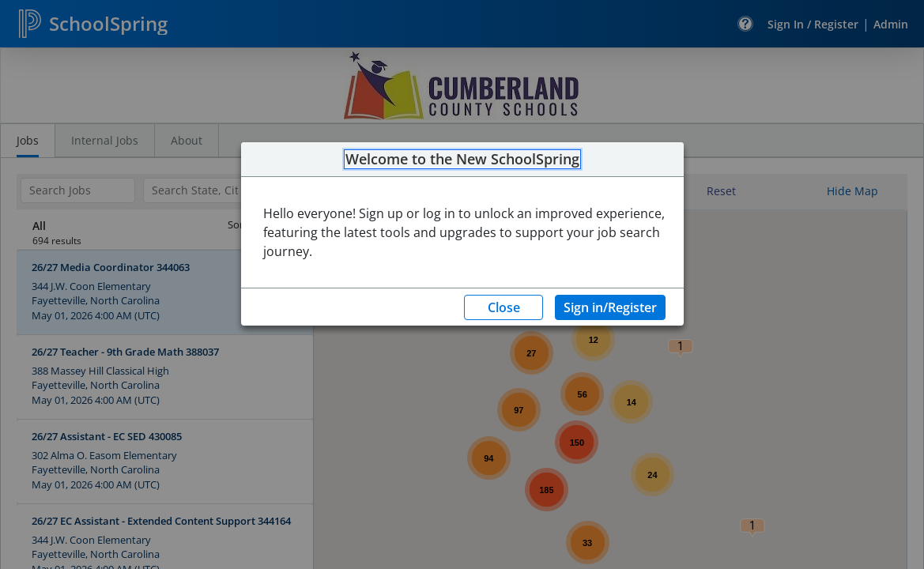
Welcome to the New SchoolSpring (462, 160)
